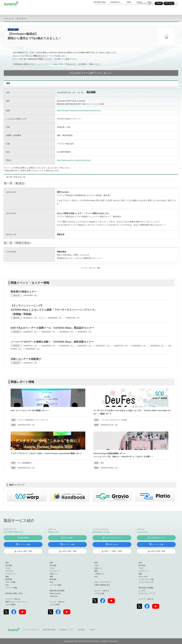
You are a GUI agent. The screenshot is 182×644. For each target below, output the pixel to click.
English (92, 630)
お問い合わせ (169, 3)
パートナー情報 (11, 588)
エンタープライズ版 (146, 579)
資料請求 (159, 3)
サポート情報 (10, 582)
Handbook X (115, 10)
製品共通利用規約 (49, 630)
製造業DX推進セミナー (24, 292)
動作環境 (9, 579)
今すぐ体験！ (69, 538)
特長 (7, 563)
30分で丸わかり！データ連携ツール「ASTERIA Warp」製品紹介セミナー (52, 328)
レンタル (142, 591)
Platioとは (53, 532)
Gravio (139, 10)
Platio (129, 10)
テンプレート (10, 574)
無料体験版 (24, 538)
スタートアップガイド (103, 582)
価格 (7, 577)
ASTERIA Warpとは (13, 532)
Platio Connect (55, 593)
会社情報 (81, 630)
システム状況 (99, 593)
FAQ (7, 585)
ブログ (8, 568)
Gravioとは (142, 532)
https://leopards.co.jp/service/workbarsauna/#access (79, 110)
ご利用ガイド (99, 574)
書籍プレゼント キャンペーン (16, 602)
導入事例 (9, 565)
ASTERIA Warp (100, 10)
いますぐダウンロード (113, 538)
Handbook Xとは (101, 532)
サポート (151, 3)
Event (161, 10)
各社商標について (66, 630)
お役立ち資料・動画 (24, 551)
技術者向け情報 (15, 593)
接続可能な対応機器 (57, 591)
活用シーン (54, 574)
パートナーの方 (142, 3)
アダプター (10, 571)
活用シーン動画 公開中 (113, 551)
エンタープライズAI (146, 582)
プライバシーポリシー (31, 630)
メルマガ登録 (10, 605)
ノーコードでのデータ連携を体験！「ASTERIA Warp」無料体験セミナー (52, 342)
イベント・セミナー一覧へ (91, 268)
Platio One (54, 596)
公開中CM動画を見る (102, 585)
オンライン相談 (24, 544)
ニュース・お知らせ (13, 599)
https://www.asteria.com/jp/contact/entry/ (74, 160)
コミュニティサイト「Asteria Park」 (49, 64)
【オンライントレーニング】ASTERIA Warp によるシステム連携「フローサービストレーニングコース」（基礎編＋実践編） (54, 310)
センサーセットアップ (147, 593)
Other (150, 10)
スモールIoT (143, 577)
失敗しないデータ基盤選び (26, 359)
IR (173, 10)
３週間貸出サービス (158, 538)
